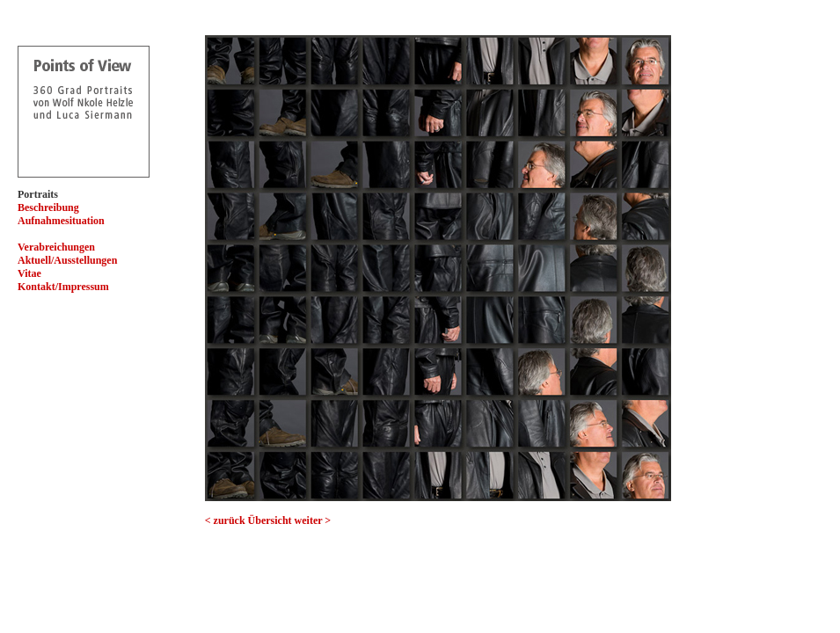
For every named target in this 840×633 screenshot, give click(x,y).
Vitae (29, 273)
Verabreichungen (56, 247)
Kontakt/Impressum (63, 287)
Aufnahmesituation (61, 221)
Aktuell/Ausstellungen (67, 260)
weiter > (313, 520)
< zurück (225, 520)
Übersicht (270, 520)
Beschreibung (48, 207)
